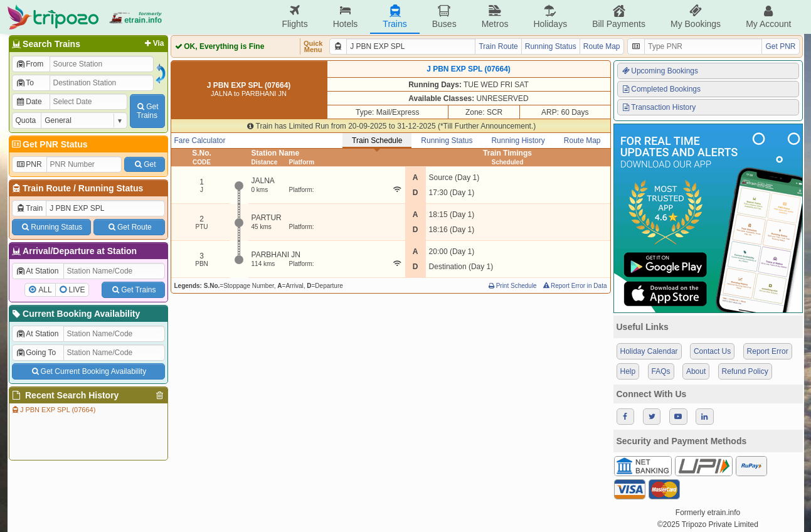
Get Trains (133, 290)
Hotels (346, 17)
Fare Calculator (200, 141)
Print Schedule (512, 286)
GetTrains (147, 111)
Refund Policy (745, 371)
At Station (37, 271)
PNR (29, 164)
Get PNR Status (49, 144)
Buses (444, 17)
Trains (395, 17)
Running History (518, 141)
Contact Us (712, 351)
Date (29, 102)
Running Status (111, 188)
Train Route (47, 188)
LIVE (77, 290)
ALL (45, 290)
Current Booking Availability (76, 314)
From (30, 64)
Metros (495, 17)
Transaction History (659, 107)
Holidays (550, 17)
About (696, 371)
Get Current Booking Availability (88, 371)
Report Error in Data (574, 286)
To (25, 83)
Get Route (129, 227)
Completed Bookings (661, 89)
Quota (26, 120)
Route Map (602, 46)
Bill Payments (619, 17)
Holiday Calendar (649, 351)
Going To (36, 353)
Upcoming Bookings (660, 71)
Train (29, 208)
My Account (768, 17)
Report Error (768, 351)
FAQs (661, 371)
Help (628, 371)
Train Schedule (377, 141)
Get (144, 164)
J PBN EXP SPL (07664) (53, 410)
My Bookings (696, 17)
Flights (294, 17)
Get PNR (780, 46)
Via (153, 43)
